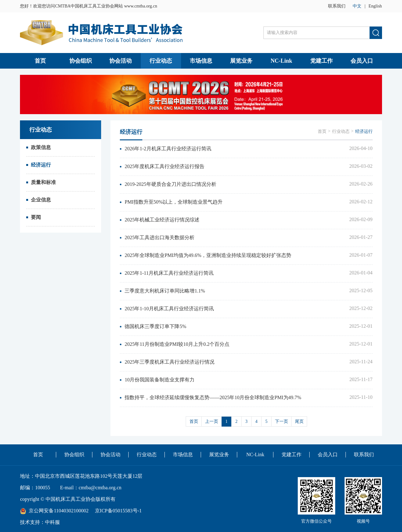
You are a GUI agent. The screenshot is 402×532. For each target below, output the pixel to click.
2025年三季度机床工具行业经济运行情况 (169, 362)
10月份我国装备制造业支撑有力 (159, 380)
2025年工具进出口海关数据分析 (159, 237)
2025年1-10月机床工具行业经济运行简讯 (169, 309)
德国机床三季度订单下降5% (155, 326)
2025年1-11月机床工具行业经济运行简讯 (169, 273)
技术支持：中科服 (40, 522)
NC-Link (281, 61)
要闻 (36, 217)
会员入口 (362, 61)
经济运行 (41, 165)
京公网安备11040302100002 (59, 511)
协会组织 (81, 61)
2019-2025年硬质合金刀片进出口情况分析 (170, 184)
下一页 (282, 421)
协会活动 (120, 61)
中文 (357, 6)
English (375, 6)
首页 (40, 61)
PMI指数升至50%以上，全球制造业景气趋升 (174, 202)
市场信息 (201, 61)
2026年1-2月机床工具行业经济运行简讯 (168, 149)
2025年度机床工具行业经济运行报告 (164, 166)
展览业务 (241, 61)
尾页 (299, 421)
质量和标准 (43, 182)
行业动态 (161, 61)
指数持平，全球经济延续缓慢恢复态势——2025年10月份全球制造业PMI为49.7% (213, 397)
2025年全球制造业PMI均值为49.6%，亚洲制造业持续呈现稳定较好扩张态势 (208, 255)
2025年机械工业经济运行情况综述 (162, 220)
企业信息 (41, 200)
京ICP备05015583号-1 (118, 511)
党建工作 (321, 61)
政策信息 (41, 147)
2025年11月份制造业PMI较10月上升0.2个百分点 (177, 344)
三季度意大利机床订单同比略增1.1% (165, 291)
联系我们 (337, 6)
